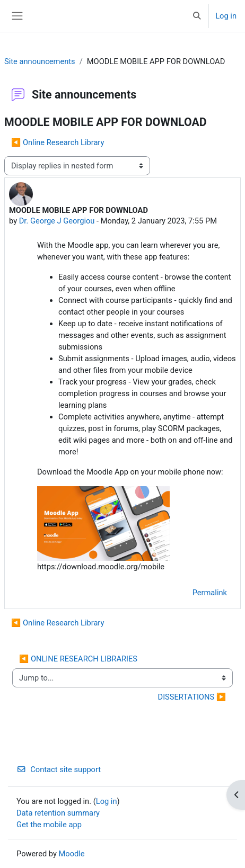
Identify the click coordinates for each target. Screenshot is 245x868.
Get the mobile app (49, 825)
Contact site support (59, 769)
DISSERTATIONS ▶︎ (192, 697)
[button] (197, 16)
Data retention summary (58, 813)
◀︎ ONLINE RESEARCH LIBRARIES (78, 659)
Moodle (72, 854)
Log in (226, 16)
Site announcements (40, 61)
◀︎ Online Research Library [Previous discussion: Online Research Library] (58, 142)
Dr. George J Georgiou (57, 221)
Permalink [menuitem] (210, 593)
